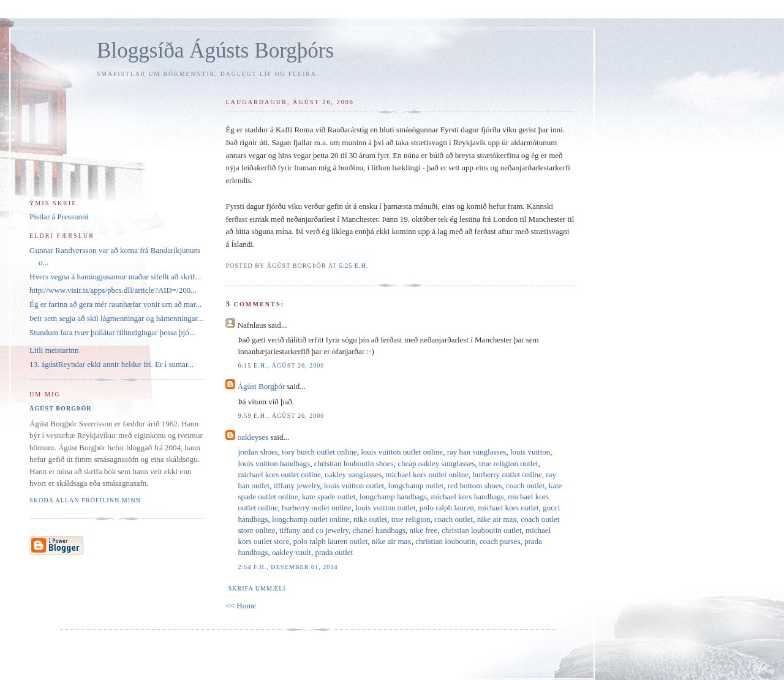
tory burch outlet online (319, 452)
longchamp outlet (416, 485)
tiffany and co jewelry (314, 530)
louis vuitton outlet (354, 485)
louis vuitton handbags (274, 463)
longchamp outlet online (311, 519)
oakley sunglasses (353, 474)
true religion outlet (509, 463)
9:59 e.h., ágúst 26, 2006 (281, 416)
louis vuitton (530, 452)
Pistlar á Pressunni (59, 217)
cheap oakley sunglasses (436, 463)
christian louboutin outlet (482, 530)
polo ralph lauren (447, 508)
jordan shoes (258, 452)
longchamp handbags (393, 497)
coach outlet (525, 485)
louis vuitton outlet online (402, 452)
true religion (411, 519)
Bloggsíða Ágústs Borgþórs (215, 51)
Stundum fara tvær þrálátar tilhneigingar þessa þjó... (112, 332)
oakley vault (292, 552)
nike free (424, 530)
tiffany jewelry (297, 485)
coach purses (500, 541)
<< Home (241, 606)
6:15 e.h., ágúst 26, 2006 (281, 365)
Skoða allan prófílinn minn (85, 500)
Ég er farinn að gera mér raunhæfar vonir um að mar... (115, 304)
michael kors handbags (468, 497)
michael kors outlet (508, 508)
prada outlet (334, 552)
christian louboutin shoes (354, 463)
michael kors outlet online (279, 474)
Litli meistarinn (54, 350)
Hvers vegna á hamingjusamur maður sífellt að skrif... (115, 277)
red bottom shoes (475, 485)
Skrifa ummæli (257, 588)
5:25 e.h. (353, 266)
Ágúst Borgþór (261, 386)
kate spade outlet (329, 497)
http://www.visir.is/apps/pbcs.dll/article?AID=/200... (113, 290)
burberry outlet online (507, 474)
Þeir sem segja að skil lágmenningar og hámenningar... (116, 318)
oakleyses (253, 437)
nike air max (497, 519)
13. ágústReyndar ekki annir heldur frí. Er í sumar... (111, 364)
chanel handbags (379, 530)
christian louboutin (445, 541)
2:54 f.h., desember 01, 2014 (288, 567)
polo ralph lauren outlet (331, 541)
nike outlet (370, 519)
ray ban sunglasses (477, 452)
